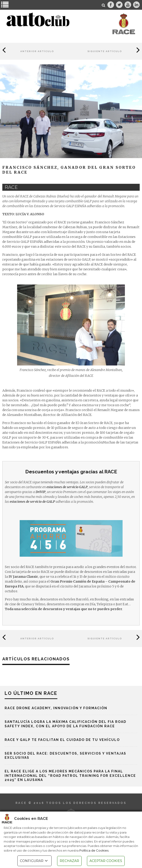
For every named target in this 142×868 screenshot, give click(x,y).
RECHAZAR (69, 861)
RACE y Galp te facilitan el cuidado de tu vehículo (62, 740)
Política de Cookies (94, 850)
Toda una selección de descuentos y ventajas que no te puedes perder (63, 609)
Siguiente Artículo (105, 51)
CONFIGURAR (34, 861)
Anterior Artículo (37, 51)
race (11, 187)
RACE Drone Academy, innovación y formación (56, 708)
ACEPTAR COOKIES (106, 861)
